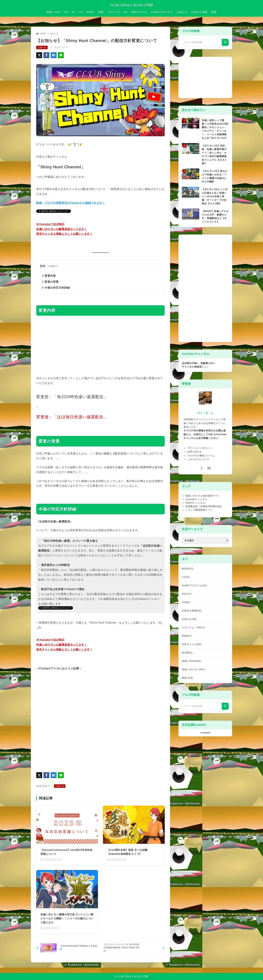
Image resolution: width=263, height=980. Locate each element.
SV (187, 594)
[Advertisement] (100, 345)
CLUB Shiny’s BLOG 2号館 (131, 5)
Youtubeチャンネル (196, 499)
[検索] (225, 42)
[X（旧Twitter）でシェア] (39, 55)
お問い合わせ (194, 452)
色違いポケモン (194, 669)
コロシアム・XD (193, 627)
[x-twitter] (202, 468)
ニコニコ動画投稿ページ (199, 510)
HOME (41, 34)
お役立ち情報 (192, 611)
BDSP (188, 569)
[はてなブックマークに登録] (54, 55)
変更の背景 (52, 282)
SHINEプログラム (194, 585)
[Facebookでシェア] (46, 55)
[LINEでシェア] (61, 55)
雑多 (187, 678)
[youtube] (209, 468)
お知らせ (54, 34)
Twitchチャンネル (195, 503)
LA (186, 577)
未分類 (187, 653)
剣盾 (187, 636)
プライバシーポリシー (199, 448)
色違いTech (191, 661)
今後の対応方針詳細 (57, 288)
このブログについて (198, 459)
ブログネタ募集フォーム (201, 456)
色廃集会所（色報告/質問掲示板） (204, 506)
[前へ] (68, 948)
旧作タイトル (192, 644)
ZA (186, 602)
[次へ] (133, 948)
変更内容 (50, 276)
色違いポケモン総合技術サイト (203, 496)
